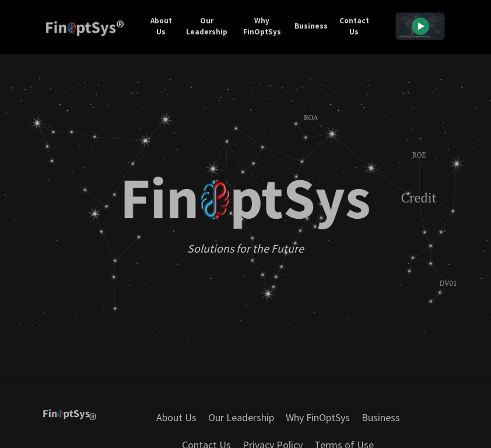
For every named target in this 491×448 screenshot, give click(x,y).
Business (311, 26)
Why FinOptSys (262, 27)
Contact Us (354, 27)
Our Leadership (207, 27)
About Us (161, 27)
